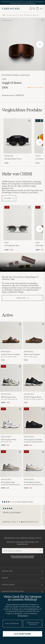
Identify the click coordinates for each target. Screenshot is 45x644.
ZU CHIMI (9, 198)
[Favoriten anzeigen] (34, 9)
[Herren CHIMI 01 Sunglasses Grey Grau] (17, 223)
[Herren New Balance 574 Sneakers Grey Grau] (11, 463)
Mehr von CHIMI (17, 174)
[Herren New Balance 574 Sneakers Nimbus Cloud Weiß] (34, 463)
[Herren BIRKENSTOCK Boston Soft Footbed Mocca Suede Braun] (34, 335)
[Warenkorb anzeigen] (37, 9)
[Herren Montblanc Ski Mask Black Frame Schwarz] (17, 136)
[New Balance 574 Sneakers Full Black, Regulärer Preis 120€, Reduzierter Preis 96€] (34, 427)
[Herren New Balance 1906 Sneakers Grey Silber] (11, 378)
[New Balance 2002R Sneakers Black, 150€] (34, 384)
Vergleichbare (22, 110)
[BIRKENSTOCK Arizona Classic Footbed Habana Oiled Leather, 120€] (11, 341)
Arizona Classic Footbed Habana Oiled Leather (10, 355)
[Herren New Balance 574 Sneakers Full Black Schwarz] (34, 420)
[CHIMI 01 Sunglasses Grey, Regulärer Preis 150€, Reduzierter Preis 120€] (17, 228)
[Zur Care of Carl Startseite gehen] (11, 9)
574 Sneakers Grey (8, 482)
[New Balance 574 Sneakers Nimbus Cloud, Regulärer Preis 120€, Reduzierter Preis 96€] (34, 469)
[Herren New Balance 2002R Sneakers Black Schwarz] (34, 378)
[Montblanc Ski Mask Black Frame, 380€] (17, 141)
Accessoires (7, 21)
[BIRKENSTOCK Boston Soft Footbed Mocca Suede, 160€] (34, 341)
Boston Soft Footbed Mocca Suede (32, 355)
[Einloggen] (31, 8)
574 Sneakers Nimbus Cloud (32, 482)
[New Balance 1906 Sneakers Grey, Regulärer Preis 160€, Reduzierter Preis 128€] (11, 384)
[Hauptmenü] (41, 9)
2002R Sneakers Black (32, 397)
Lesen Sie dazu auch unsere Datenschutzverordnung (23, 557)
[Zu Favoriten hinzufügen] (29, 121)
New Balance (6, 394)
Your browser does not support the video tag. (22, 262)
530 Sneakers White (9, 440)
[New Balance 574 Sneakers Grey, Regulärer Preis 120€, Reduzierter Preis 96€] (11, 469)
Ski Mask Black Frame (13, 159)
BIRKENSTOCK (6, 352)
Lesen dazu (21, 298)
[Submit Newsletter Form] (40, 551)
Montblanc (9, 156)
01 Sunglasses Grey (12, 245)
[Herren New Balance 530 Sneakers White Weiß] (11, 420)
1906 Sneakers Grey (8, 397)
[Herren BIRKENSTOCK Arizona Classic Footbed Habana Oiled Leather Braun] (11, 335)
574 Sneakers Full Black (33, 440)
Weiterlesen (23, 615)
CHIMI (4, 79)
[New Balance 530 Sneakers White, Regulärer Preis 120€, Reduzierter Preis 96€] (11, 427)
